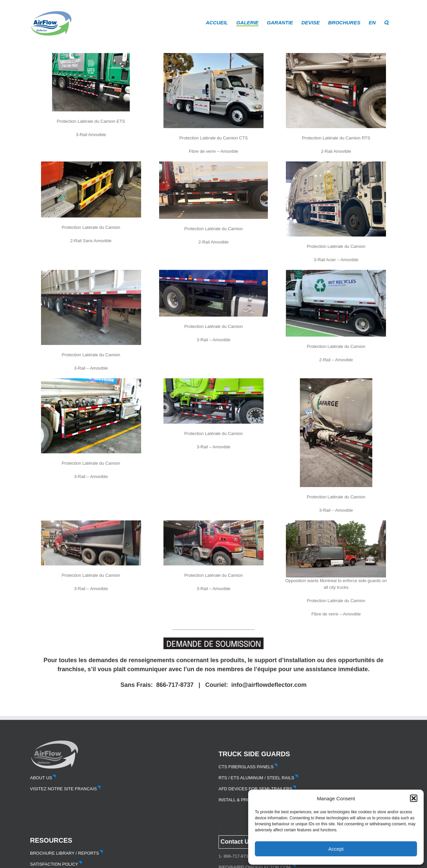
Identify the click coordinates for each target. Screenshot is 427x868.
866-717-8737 (175, 685)
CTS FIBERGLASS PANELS (248, 767)
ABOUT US (43, 778)
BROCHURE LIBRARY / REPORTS (67, 853)
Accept (336, 849)
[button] (414, 798)
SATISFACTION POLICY (56, 864)
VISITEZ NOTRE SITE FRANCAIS (65, 789)
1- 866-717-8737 (235, 856)
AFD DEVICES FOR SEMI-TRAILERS (257, 789)
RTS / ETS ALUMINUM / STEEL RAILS (258, 778)
